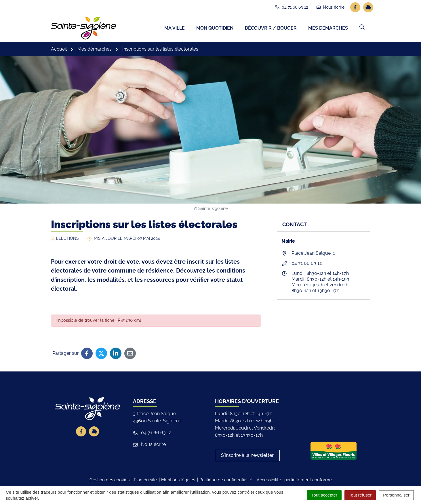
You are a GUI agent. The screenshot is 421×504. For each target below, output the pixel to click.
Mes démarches (328, 29)
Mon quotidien (215, 29)
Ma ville (175, 29)
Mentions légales (178, 481)
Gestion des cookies (109, 481)
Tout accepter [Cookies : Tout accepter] (324, 495)
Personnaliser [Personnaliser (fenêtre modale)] (396, 495)
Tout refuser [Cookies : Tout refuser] (360, 495)
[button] (362, 28)
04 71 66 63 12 (307, 264)
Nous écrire (149, 445)
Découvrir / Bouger (271, 29)
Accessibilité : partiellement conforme (294, 481)
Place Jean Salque (314, 254)
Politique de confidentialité (226, 481)
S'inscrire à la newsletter (247, 456)
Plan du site (145, 481)
